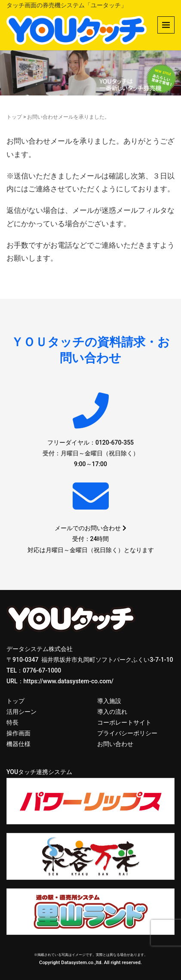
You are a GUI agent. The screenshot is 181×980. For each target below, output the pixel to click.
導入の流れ (112, 712)
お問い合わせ (115, 744)
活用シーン (21, 712)
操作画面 (18, 733)
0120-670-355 (115, 442)
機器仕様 (18, 744)
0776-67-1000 (42, 670)
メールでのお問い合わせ (90, 528)
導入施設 (109, 701)
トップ (14, 117)
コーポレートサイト (124, 722)
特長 (12, 722)
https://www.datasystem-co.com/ (69, 681)
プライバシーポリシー (127, 733)
